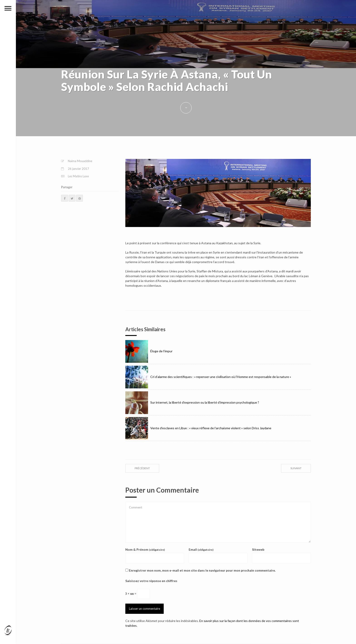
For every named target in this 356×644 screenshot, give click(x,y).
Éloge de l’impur (149, 351)
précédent (142, 468)
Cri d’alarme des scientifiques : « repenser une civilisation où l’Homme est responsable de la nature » (208, 377)
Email (201, 549)
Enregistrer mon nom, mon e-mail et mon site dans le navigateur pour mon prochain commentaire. (202, 570)
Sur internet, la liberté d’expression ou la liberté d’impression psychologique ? (192, 402)
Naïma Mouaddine (80, 161)
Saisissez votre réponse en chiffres (151, 581)
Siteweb (258, 549)
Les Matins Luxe (78, 176)
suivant (296, 468)
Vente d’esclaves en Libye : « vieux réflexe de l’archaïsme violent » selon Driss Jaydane (198, 428)
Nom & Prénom (145, 549)
